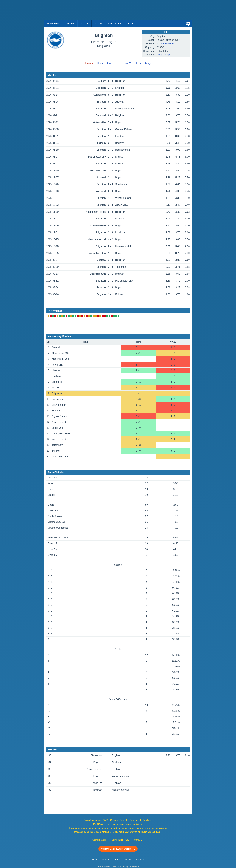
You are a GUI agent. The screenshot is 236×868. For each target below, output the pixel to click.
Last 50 (127, 63)
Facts (84, 24)
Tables (70, 24)
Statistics (115, 24)
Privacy (106, 859)
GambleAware (99, 840)
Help (95, 859)
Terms (117, 859)
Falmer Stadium (165, 44)
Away (110, 63)
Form (98, 24)
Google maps (164, 55)
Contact (140, 859)
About (128, 859)
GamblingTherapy (120, 840)
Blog (131, 24)
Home (100, 63)
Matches (53, 24)
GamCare (139, 840)
